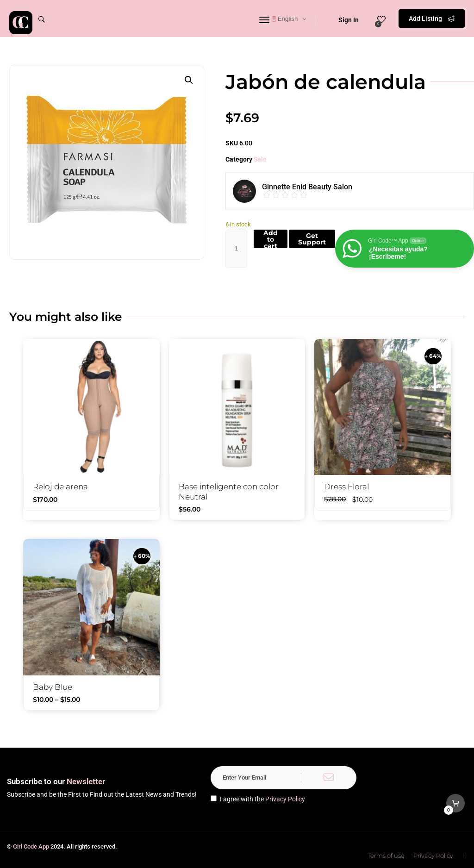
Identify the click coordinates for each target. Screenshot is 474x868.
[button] (189, 80)
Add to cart (271, 239)
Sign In (343, 20)
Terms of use (386, 856)
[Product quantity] (236, 249)
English (283, 19)
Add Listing (432, 19)
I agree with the (258, 799)
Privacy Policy (285, 799)
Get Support (312, 239)
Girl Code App (31, 846)
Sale (260, 159)
